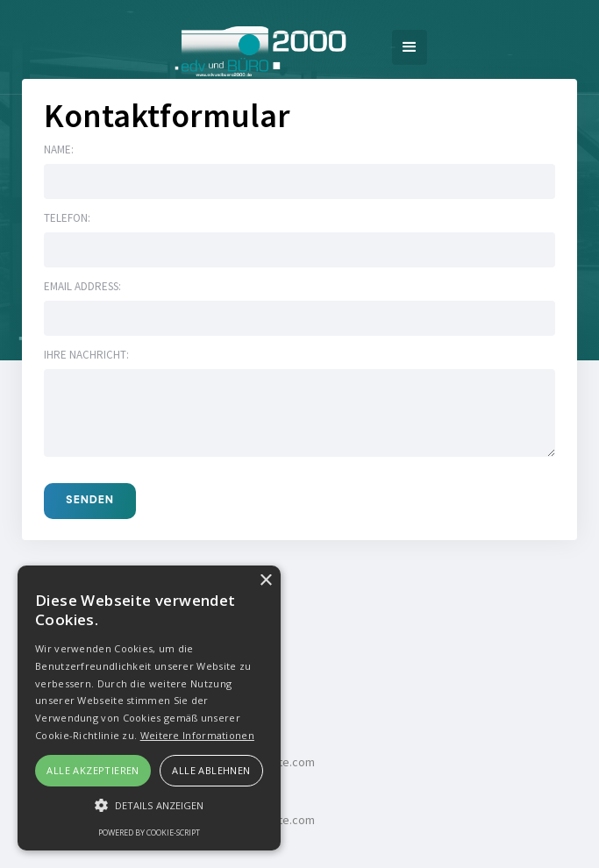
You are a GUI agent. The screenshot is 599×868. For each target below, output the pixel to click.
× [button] (265, 581)
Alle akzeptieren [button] (93, 770)
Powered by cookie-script (149, 832)
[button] (410, 47)
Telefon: (67, 218)
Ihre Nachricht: (86, 355)
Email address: (82, 286)
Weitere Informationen (197, 735)
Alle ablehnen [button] (211, 770)
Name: (59, 149)
